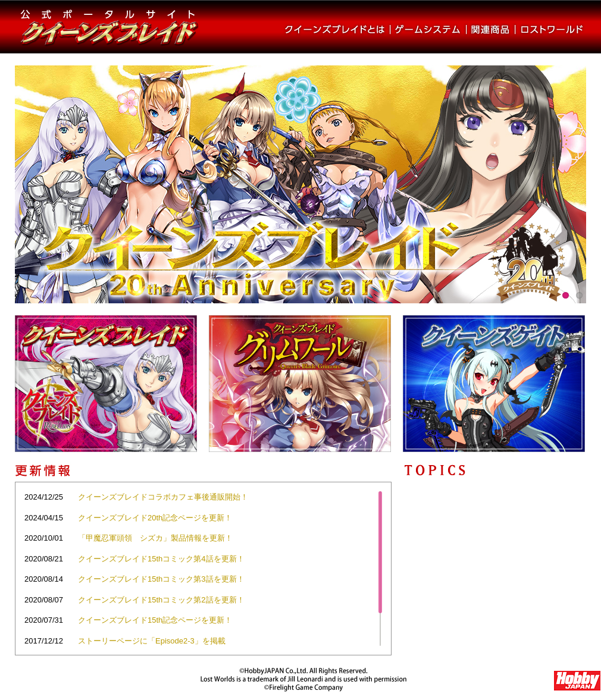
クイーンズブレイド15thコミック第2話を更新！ (161, 600)
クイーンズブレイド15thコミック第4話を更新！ (161, 559)
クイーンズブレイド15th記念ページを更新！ (155, 620)
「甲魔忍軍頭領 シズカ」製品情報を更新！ (155, 538)
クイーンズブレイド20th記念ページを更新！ (155, 518)
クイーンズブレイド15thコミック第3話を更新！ (161, 579)
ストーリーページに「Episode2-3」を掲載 (152, 641)
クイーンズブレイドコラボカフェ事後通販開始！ (163, 497)
